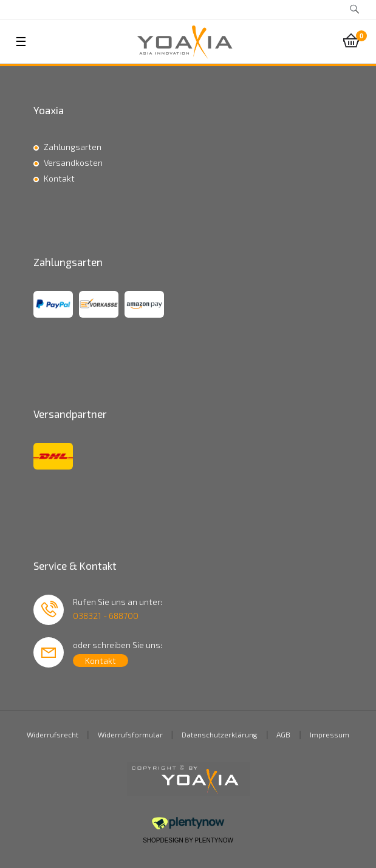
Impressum (330, 734)
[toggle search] (355, 9)
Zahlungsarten (73, 147)
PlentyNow (214, 840)
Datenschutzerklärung (220, 734)
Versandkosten (73, 162)
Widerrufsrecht (53, 734)
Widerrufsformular (130, 734)
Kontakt (59, 178)
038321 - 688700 (106, 616)
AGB (283, 734)
